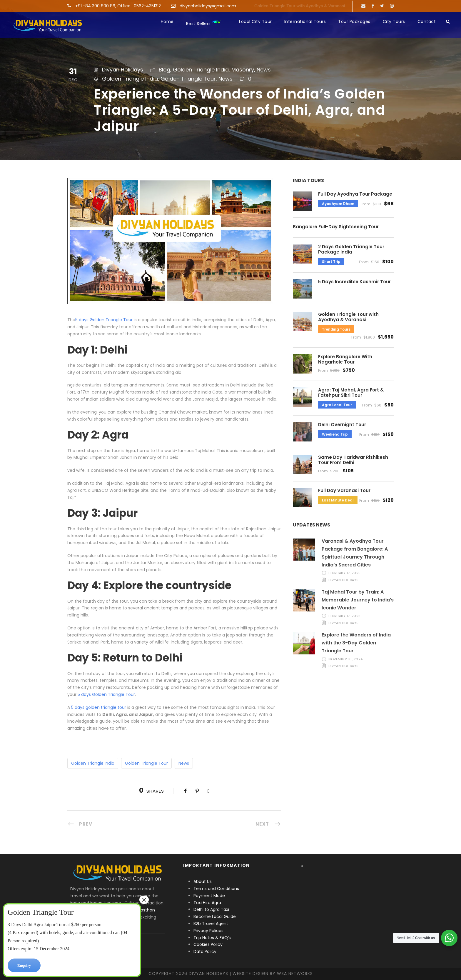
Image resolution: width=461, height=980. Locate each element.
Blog (164, 70)
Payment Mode (209, 896)
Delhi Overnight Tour (342, 425)
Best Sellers (204, 23)
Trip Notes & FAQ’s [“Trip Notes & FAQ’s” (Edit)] (212, 938)
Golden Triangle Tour (188, 79)
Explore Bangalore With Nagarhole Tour (345, 359)
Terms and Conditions (216, 889)
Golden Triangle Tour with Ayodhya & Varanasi (300, 6)
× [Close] (144, 900)
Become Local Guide (215, 916)
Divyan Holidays (123, 70)
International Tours (305, 21)
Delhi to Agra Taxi (212, 909)
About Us (203, 881)
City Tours (394, 21)
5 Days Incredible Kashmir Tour (354, 282)
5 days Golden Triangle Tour (104, 320)
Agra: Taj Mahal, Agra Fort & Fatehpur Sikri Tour (351, 392)
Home (167, 21)
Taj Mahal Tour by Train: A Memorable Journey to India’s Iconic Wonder (358, 600)
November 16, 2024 (346, 659)
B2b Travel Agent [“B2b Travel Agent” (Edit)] (211, 924)
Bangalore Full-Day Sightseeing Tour (336, 227)
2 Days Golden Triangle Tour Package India (351, 249)
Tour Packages (354, 21)
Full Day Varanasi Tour (344, 490)
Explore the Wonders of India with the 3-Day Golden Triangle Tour (356, 643)
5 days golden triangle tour (99, 707)
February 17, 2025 (345, 573)
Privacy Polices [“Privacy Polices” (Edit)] (208, 931)
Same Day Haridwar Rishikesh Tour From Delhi (353, 460)
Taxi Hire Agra (207, 903)
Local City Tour (255, 21)
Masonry (243, 70)
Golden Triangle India (201, 70)
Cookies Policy (208, 944)
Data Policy (205, 951)
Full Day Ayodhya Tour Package (355, 194)
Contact (427, 21)
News (264, 70)
